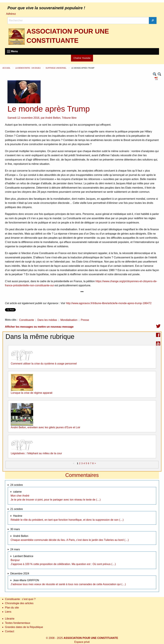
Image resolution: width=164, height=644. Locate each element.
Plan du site (12, 608)
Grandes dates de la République (24, 627)
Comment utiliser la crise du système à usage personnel (44, 364)
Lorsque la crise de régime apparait (32, 393)
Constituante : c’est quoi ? (20, 599)
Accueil (7, 68)
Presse (85, 320)
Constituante (27, 320)
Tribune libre (69, 118)
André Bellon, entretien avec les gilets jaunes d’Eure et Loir (46, 427)
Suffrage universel (56, 68)
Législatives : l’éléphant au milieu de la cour (36, 453)
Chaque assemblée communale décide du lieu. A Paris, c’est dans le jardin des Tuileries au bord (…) (70, 540)
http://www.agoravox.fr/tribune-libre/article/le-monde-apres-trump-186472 (109, 303)
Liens (8, 612)
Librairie (10, 619)
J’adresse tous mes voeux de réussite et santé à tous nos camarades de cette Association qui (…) (68, 584)
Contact (10, 631)
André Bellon (53, 118)
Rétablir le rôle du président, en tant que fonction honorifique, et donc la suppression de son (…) (67, 520)
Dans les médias (47, 320)
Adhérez (11, 14)
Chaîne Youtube (82, 58)
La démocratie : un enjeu (28, 68)
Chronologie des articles (19, 603)
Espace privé (82, 642)
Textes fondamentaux (18, 623)
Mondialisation (69, 320)
